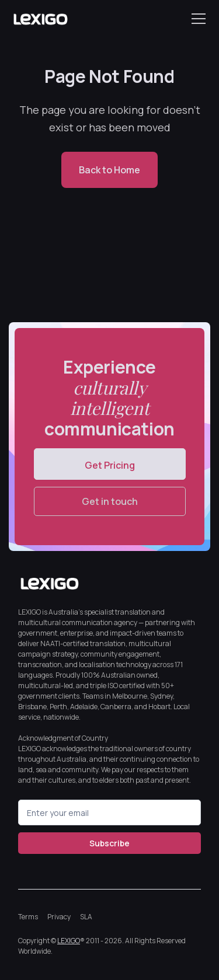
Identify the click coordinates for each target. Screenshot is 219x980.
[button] (196, 19)
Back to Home (109, 170)
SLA (86, 917)
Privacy (59, 917)
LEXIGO (69, 941)
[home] (40, 19)
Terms (28, 917)
